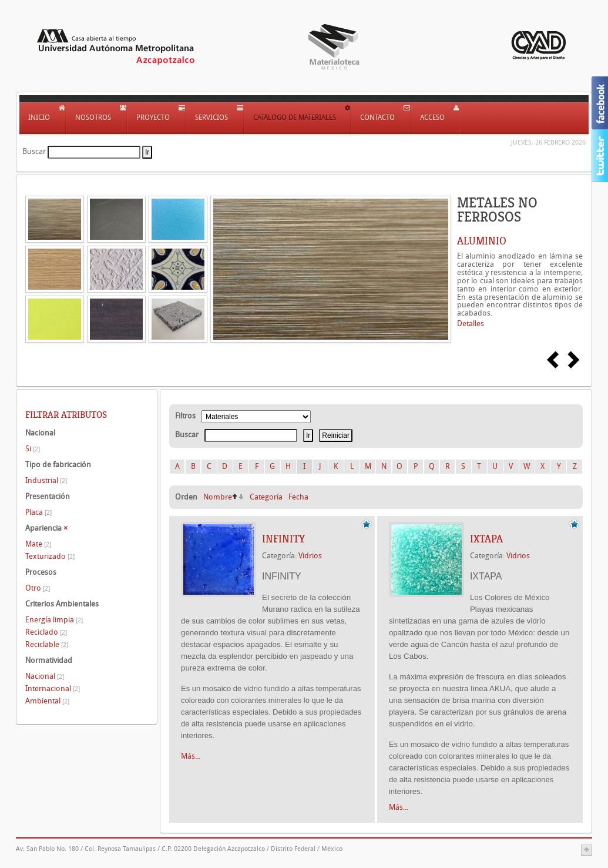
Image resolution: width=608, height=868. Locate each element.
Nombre (218, 497)
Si (33, 449)
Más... (191, 756)
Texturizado (50, 556)
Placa (38, 512)
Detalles (471, 324)
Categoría (266, 497)
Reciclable (47, 644)
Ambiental (47, 701)
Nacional (45, 676)
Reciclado (46, 632)
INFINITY (283, 539)
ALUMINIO (482, 241)
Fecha (298, 497)
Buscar (34, 151)
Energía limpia (54, 620)
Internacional (53, 688)
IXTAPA (486, 539)
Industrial (46, 480)
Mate (38, 544)
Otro (38, 588)
